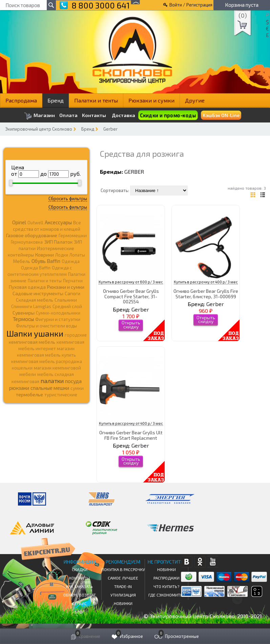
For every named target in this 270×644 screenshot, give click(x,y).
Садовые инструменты (38, 293)
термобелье (29, 394)
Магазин (39, 116)
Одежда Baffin (36, 268)
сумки (77, 388)
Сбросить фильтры (68, 198)
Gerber (110, 129)
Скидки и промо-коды (168, 115)
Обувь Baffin (46, 261)
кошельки (22, 368)
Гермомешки (73, 235)
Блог (79, 612)
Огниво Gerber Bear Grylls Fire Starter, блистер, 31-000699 (206, 293)
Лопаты (77, 255)
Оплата (68, 115)
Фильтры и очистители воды (46, 326)
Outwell (35, 223)
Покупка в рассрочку (123, 569)
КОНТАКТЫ (79, 578)
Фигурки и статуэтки (58, 319)
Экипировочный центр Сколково (39, 129)
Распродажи (167, 578)
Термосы (23, 319)
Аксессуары (58, 222)
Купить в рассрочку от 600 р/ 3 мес (131, 282)
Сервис (79, 603)
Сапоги (72, 293)
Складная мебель (35, 300)
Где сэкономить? (167, 595)
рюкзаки (19, 388)
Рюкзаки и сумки (151, 100)
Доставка (123, 115)
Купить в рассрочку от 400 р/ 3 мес (206, 282)
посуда (73, 381)
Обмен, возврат (80, 595)
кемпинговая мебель (32, 342)
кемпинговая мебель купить (46, 355)
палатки (52, 381)
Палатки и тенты (96, 100)
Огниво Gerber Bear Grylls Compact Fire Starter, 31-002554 (131, 296)
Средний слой (67, 306)
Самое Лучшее (123, 578)
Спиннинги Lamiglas (31, 306)
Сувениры (24, 313)
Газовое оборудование (32, 235)
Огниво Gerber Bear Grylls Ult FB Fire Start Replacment (131, 435)
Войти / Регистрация (191, 5)
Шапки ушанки (35, 333)
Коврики (45, 255)
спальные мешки (50, 388)
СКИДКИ (80, 569)
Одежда (71, 261)
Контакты (94, 115)
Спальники (66, 300)
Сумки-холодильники (58, 313)
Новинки (123, 603)
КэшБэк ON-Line (221, 115)
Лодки (62, 255)
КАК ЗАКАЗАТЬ (79, 586)
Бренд (56, 100)
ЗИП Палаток (58, 242)
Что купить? (166, 586)
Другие (195, 100)
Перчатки (73, 281)
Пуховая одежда (27, 287)
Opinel (19, 222)
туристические (61, 395)
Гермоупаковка (27, 242)
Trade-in (123, 586)
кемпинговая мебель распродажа (47, 361)
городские (76, 335)
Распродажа (21, 100)
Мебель (22, 261)
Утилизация (123, 595)
